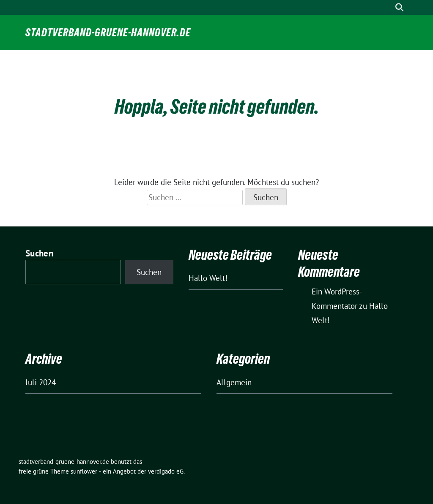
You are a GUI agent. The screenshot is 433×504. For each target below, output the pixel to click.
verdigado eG (166, 471)
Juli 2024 (41, 382)
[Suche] (387, 7)
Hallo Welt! (208, 278)
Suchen (39, 253)
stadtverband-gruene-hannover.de (108, 33)
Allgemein (234, 382)
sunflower (84, 471)
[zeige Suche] (399, 7)
